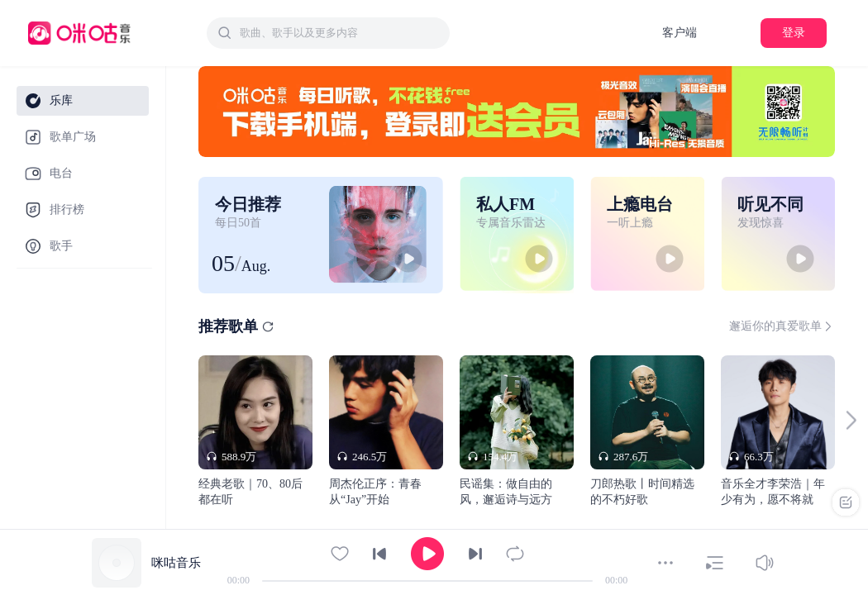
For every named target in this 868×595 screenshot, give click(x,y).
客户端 (680, 33)
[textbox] (340, 33)
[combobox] (328, 33)
